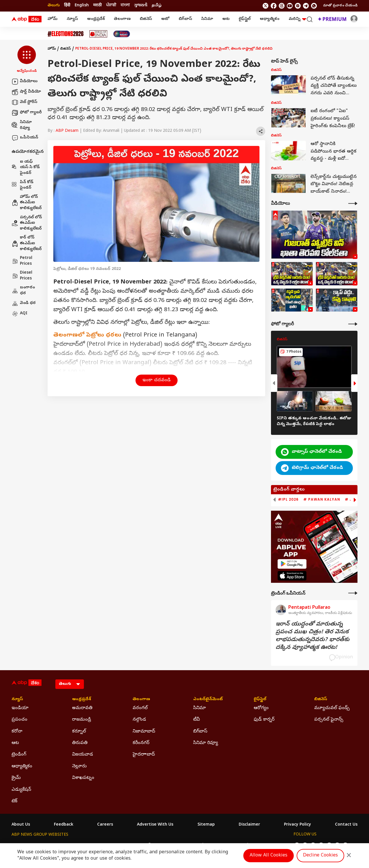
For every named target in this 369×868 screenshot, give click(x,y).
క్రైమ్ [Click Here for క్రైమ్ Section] (16, 778)
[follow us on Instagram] (298, 6)
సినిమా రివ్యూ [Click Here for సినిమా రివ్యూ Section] (206, 743)
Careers (105, 825)
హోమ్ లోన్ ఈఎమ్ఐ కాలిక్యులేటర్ (27, 203)
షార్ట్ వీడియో (26, 92)
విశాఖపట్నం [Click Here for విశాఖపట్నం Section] (83, 778)
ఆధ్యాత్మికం (270, 19)
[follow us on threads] (282, 6)
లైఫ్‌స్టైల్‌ (245, 19)
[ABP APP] (292, 564)
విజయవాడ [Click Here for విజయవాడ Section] (83, 755)
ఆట (226, 19)
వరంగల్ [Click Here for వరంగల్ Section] (140, 708)
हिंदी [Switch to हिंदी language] (67, 6)
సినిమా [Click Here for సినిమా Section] (199, 708)
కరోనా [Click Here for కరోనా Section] (17, 732)
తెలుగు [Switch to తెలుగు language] (54, 6)
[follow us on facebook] (274, 6)
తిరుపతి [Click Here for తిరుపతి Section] (80, 743)
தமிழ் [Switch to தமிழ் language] (157, 6)
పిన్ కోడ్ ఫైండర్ (22, 185)
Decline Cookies (320, 856)
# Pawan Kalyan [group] (322, 499)
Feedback (64, 825)
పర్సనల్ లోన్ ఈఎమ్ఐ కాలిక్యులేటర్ (27, 223)
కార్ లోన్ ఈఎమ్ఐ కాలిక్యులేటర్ (27, 243)
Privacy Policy (298, 825)
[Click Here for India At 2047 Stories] (122, 34)
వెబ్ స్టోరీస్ (24, 102)
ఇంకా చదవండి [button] (157, 380)
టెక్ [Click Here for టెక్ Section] (14, 801)
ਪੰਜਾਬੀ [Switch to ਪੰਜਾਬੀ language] (111, 6)
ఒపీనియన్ (25, 138)
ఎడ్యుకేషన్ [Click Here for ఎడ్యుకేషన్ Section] (21, 790)
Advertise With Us (155, 825)
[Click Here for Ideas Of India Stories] (98, 34)
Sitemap (206, 825)
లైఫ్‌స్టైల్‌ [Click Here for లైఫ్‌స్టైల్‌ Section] (260, 700)
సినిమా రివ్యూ (22, 125)
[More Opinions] (353, 593)
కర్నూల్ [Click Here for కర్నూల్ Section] (79, 732)
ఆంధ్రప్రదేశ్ (96, 19)
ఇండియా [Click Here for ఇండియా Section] (20, 708)
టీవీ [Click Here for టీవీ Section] (196, 720)
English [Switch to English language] (82, 6)
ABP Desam (67, 131)
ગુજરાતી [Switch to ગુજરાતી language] (141, 6)
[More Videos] (353, 203)
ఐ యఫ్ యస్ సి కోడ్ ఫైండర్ (26, 168)
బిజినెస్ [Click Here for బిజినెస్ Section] (321, 700)
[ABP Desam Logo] (27, 19)
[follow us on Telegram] (306, 6)
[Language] (70, 684)
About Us (21, 825)
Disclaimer (249, 825)
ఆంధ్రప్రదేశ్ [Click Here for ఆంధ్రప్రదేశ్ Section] (82, 700)
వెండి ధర (24, 303)
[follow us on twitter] (266, 6)
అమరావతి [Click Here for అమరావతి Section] (82, 708)
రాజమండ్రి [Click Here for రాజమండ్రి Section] (82, 720)
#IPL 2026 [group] (288, 499)
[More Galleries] (353, 324)
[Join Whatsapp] (314, 6)
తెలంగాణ (122, 19)
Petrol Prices (22, 261)
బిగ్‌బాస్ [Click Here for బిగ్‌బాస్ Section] (200, 732)
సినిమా (207, 19)
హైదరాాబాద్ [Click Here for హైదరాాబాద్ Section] (144, 755)
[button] (27, 60)
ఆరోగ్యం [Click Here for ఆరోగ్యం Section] (261, 708)
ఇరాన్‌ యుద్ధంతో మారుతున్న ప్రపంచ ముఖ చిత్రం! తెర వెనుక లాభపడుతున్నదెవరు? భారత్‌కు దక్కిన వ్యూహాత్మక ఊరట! (312, 636)
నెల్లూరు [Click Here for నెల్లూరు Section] (79, 766)
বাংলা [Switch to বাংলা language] (125, 6)
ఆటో (165, 19)
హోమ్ (52, 19)
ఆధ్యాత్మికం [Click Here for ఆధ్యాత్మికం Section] (22, 766)
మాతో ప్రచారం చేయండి (340, 6)
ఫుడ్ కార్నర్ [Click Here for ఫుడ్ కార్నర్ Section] (264, 720)
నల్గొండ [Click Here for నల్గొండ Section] (139, 720)
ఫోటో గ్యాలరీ (27, 113)
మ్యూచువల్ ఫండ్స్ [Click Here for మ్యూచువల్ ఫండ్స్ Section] (332, 708)
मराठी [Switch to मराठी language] (97, 6)
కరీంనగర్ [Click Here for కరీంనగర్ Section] (141, 743)
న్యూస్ (72, 19)
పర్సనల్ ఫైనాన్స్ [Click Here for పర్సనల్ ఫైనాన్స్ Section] (329, 720)
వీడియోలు (25, 82)
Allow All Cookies (269, 856)
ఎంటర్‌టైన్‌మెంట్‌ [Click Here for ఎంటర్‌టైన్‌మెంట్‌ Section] (208, 700)
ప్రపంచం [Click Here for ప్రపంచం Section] (19, 720)
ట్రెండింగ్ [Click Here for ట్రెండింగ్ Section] (19, 755)
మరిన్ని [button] (297, 19)
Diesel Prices (22, 276)
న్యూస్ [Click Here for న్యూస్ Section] (17, 700)
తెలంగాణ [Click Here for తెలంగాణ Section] (141, 700)
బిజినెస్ (146, 19)
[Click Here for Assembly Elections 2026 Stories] (66, 34)
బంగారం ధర (23, 291)
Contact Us (346, 825)
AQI (19, 314)
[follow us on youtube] (290, 6)
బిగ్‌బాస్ (185, 19)
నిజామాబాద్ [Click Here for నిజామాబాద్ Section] (144, 732)
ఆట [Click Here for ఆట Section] (15, 743)
